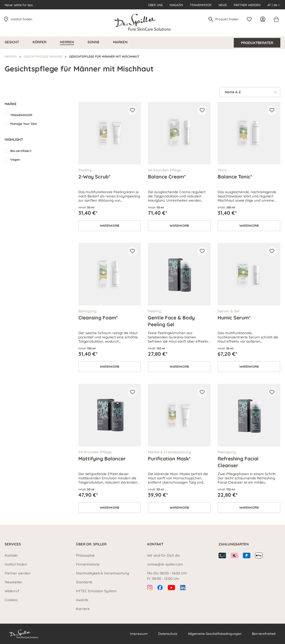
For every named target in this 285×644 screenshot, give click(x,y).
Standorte (84, 582)
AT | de (274, 5)
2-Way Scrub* (94, 177)
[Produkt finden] (227, 19)
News (223, 5)
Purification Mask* (169, 459)
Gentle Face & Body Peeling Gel (171, 321)
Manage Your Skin (24, 124)
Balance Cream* (167, 177)
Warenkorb (110, 226)
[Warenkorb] (276, 19)
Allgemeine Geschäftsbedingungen (215, 634)
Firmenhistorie (88, 564)
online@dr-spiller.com (165, 564)
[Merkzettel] (250, 19)
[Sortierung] (250, 92)
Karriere (83, 609)
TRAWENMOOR (21, 115)
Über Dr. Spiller (91, 544)
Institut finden (22, 19)
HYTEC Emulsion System (96, 591)
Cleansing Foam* (98, 318)
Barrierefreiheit (264, 634)
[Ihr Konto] (264, 19)
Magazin (176, 5)
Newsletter (14, 582)
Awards (82, 600)
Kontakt (11, 555)
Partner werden (247, 5)
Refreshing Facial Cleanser (238, 462)
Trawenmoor (201, 5)
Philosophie (85, 555)
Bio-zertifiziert (21, 151)
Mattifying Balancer (102, 459)
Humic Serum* (234, 318)
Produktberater (257, 43)
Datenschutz (168, 634)
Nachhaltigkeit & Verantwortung (102, 573)
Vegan (15, 159)
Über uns (155, 5)
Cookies (11, 600)
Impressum (139, 634)
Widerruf (12, 591)
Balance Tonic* (235, 177)
